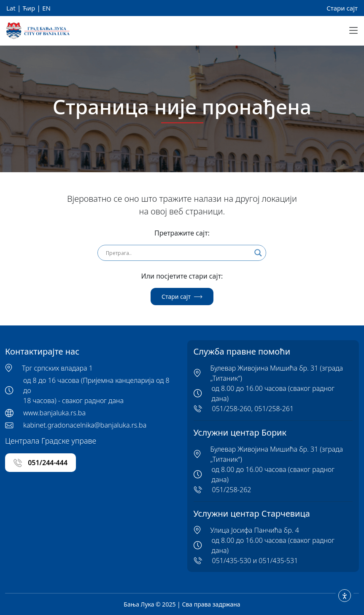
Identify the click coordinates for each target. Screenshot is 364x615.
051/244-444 (40, 463)
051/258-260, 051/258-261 (253, 409)
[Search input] (178, 253)
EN (46, 8)
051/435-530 (232, 561)
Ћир (29, 8)
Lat (11, 8)
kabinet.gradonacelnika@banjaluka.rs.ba (85, 425)
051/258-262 (232, 490)
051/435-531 (278, 561)
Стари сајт (342, 8)
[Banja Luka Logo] (38, 31)
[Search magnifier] (258, 253)
